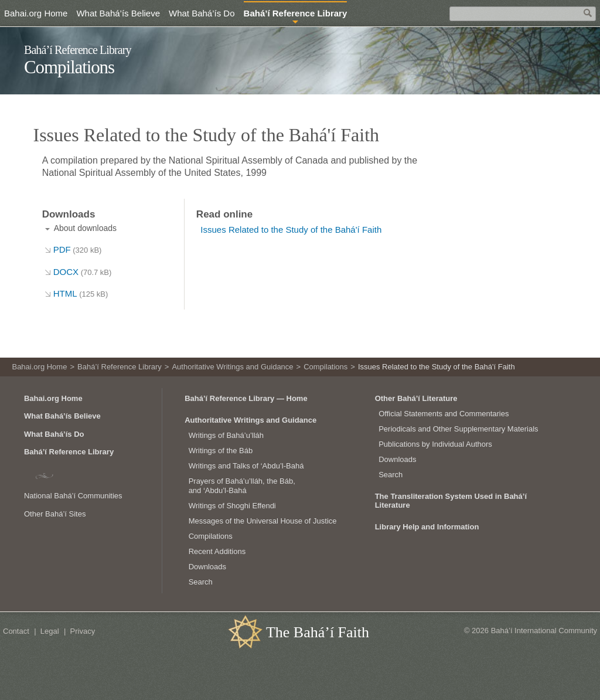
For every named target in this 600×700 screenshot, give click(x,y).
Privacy (83, 631)
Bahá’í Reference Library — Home (246, 398)
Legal (50, 631)
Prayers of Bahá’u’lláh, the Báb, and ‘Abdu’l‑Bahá (242, 486)
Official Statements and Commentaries (444, 414)
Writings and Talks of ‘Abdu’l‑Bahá (246, 466)
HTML (81, 293)
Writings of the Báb (221, 451)
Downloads (207, 567)
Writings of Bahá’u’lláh (226, 435)
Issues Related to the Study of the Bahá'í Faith (291, 230)
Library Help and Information (427, 527)
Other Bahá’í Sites (55, 514)
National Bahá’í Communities (73, 496)
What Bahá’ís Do (202, 13)
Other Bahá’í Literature (416, 398)
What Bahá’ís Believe (118, 13)
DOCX (83, 272)
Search (201, 582)
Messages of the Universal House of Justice (263, 521)
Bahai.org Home (36, 13)
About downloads (85, 228)
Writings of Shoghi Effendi (232, 506)
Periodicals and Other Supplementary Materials (458, 429)
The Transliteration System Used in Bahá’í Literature (451, 501)
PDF (78, 249)
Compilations (69, 67)
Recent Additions (217, 551)
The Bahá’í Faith (318, 632)
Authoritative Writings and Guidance (232, 367)
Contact (16, 631)
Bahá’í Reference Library (78, 50)
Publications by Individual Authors (435, 444)
